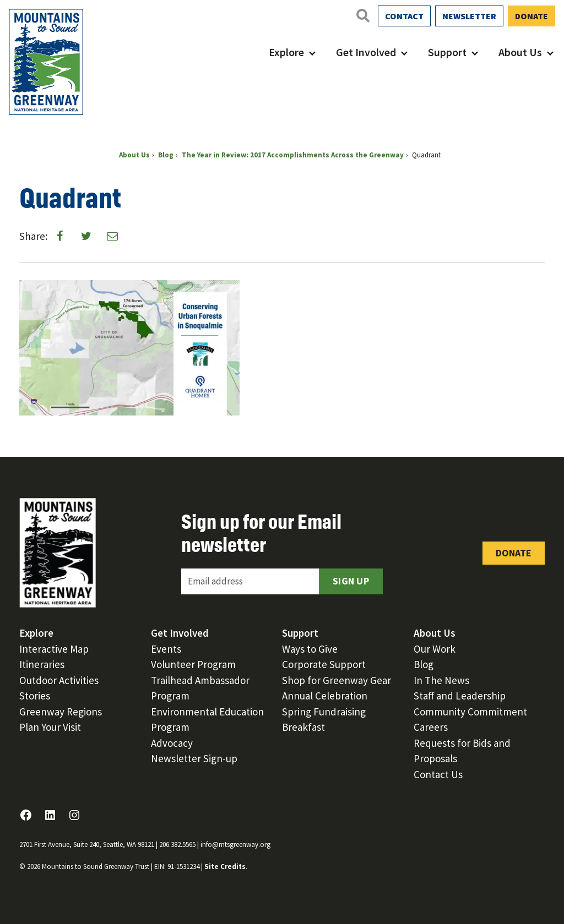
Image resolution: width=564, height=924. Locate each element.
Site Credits (225, 866)
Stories (35, 696)
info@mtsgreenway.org (235, 844)
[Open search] (362, 15)
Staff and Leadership (460, 696)
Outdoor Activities (59, 680)
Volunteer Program (193, 664)
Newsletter (469, 16)
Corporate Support (324, 664)
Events (166, 649)
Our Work (435, 649)
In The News (441, 680)
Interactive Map (54, 649)
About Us (520, 52)
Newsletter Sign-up (194, 758)
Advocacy (172, 743)
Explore (286, 52)
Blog (424, 664)
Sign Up (351, 581)
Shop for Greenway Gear (337, 680)
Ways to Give (310, 649)
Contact (404, 16)
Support (447, 52)
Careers (431, 727)
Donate (532, 16)
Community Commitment (470, 712)
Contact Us (438, 774)
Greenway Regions (61, 712)
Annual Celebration (325, 696)
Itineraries (42, 664)
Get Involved (366, 52)
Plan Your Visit (50, 727)
